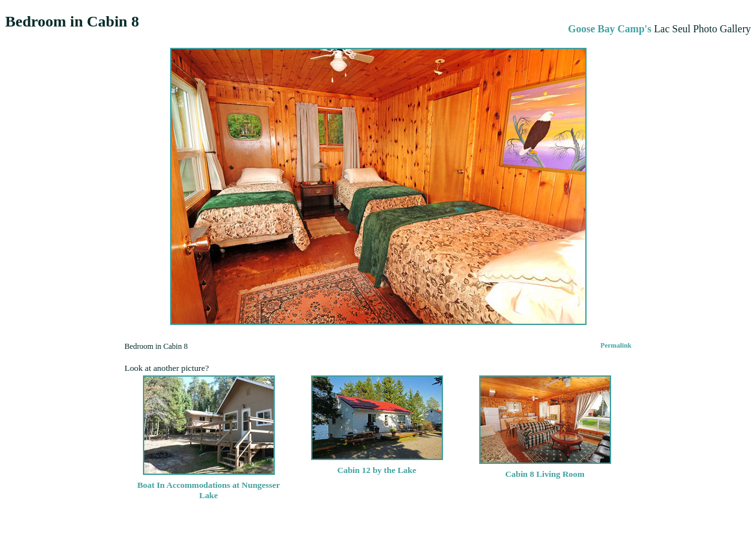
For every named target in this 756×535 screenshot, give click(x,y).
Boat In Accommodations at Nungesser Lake (209, 485)
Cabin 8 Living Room (545, 469)
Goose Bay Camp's (610, 29)
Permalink (616, 345)
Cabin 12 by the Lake (377, 465)
